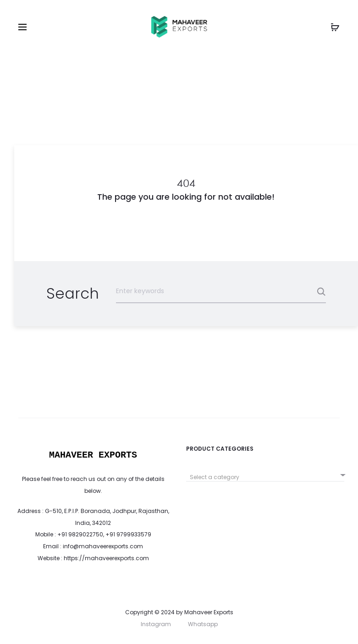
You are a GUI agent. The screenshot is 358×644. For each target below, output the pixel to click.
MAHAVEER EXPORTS (93, 455)
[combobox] (265, 474)
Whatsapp (203, 624)
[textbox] (265, 477)
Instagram (156, 624)
